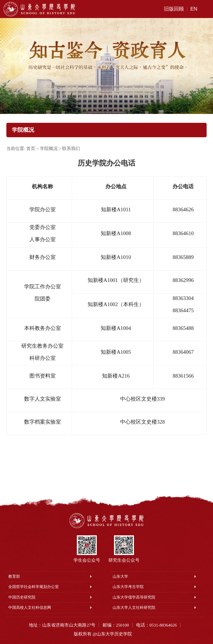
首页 (31, 148)
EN (194, 9)
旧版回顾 (174, 9)
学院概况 (49, 148)
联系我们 (71, 148)
